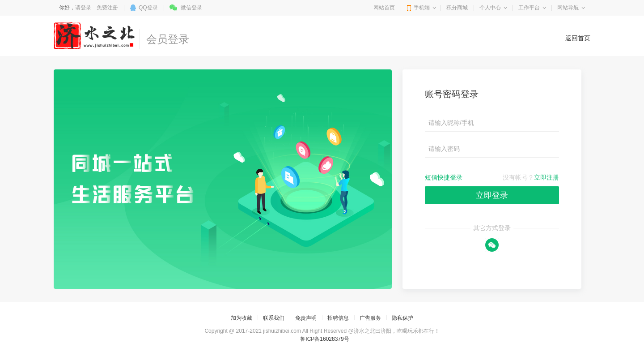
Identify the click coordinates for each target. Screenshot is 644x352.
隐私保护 (402, 318)
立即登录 (492, 195)
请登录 (83, 8)
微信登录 (191, 8)
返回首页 (578, 38)
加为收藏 (241, 318)
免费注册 (107, 8)
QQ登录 (148, 8)
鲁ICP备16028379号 (324, 339)
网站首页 (384, 8)
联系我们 (274, 318)
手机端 (422, 8)
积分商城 (457, 8)
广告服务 (370, 318)
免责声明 (306, 318)
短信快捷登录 (444, 177)
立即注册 (547, 177)
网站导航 (568, 8)
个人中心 (490, 8)
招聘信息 (338, 318)
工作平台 (529, 8)
